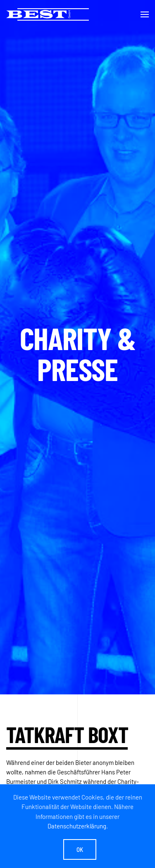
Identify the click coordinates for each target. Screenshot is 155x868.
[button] (145, 14)
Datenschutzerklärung (77, 826)
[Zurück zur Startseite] (48, 14)
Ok (80, 849)
